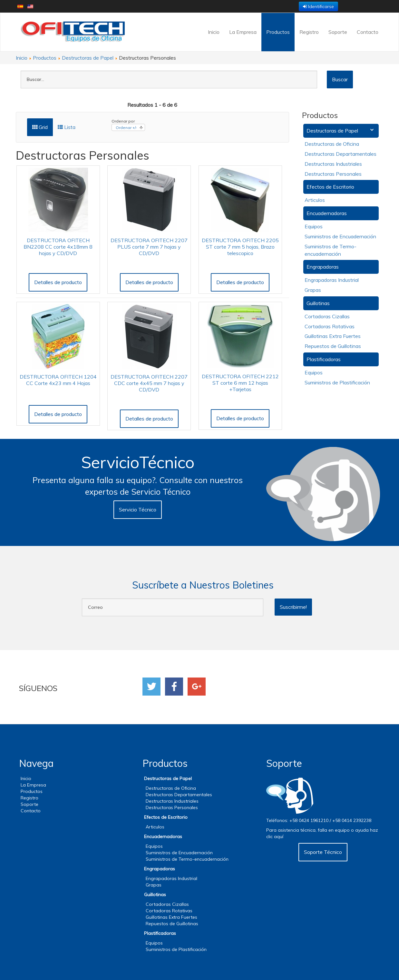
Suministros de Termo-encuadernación (187, 859)
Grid (40, 127)
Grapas (313, 290)
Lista (67, 127)
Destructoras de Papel (332, 131)
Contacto (368, 32)
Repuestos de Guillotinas (333, 346)
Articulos (315, 200)
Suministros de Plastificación (337, 382)
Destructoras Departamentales (341, 154)
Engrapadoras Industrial (332, 280)
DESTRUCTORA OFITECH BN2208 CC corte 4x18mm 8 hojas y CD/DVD (58, 247)
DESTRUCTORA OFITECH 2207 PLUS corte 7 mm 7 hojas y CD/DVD (149, 247)
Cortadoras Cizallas (327, 316)
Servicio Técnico (138, 510)
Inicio (214, 32)
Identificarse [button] (318, 6)
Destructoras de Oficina (332, 144)
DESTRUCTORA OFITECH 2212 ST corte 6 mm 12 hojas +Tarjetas (240, 383)
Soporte (338, 32)
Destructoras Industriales (333, 164)
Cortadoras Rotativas (330, 326)
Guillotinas (318, 303)
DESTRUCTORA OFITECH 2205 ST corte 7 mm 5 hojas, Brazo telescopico (240, 247)
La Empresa (243, 32)
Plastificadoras (324, 359)
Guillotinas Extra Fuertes (333, 336)
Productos (278, 32)
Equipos (314, 226)
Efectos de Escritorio (330, 187)
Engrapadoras (323, 267)
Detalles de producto (58, 282)
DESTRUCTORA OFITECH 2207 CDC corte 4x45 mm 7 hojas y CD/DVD (149, 383)
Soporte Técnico (323, 852)
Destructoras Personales (333, 174)
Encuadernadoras (327, 213)
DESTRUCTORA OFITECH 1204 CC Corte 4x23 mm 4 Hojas (58, 380)
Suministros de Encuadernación (340, 236)
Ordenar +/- (126, 128)
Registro (309, 32)
